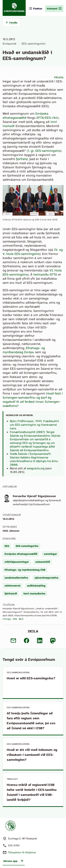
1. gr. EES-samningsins (44, 151)
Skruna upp (14, 861)
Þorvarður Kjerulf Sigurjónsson (34, 496)
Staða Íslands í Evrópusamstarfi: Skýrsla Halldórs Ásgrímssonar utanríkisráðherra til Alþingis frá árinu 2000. (34, 459)
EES (7, 546)
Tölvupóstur (22, 852)
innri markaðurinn (34, 594)
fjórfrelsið (11, 594)
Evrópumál (9, 44)
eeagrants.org (36, 468)
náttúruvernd (13, 586)
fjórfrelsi (22, 159)
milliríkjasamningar (17, 562)
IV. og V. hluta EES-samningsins (33, 252)
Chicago (7, 619)
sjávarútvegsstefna (46, 578)
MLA (21, 619)
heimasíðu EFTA (45, 274)
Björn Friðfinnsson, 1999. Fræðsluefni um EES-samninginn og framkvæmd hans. (34, 425)
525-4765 (14, 846)
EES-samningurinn (34, 44)
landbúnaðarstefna (16, 578)
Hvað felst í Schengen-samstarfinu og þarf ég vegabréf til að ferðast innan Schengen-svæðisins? (33, 400)
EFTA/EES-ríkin (48, 118)
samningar (50, 554)
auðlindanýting (36, 586)
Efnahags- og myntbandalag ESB (25, 570)
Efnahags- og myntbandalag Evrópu (24, 350)
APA (15, 619)
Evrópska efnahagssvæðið (26, 116)
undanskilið (43, 562)
